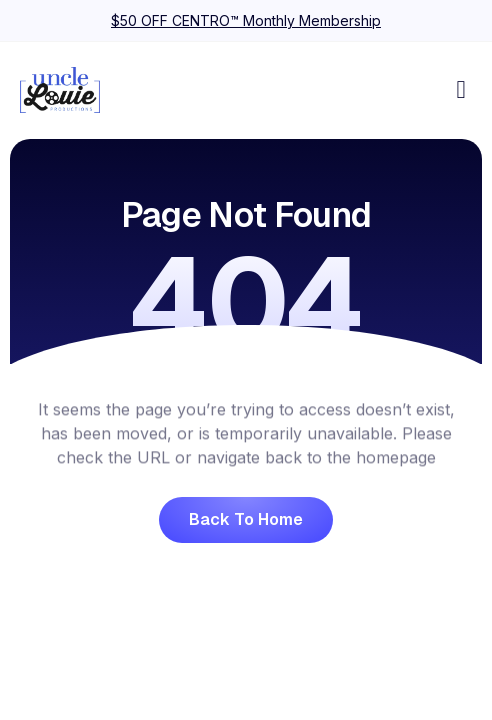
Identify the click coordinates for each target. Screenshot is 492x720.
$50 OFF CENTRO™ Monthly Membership (246, 20)
